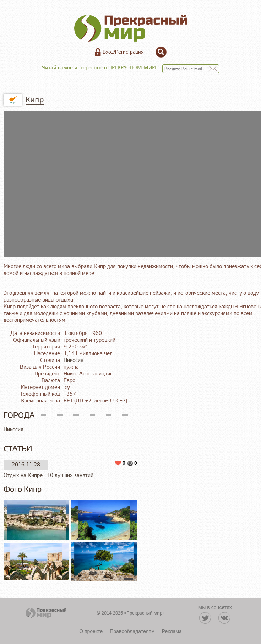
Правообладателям (132, 631)
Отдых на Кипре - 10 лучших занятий (48, 475)
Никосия (74, 360)
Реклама (172, 631)
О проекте (91, 631)
